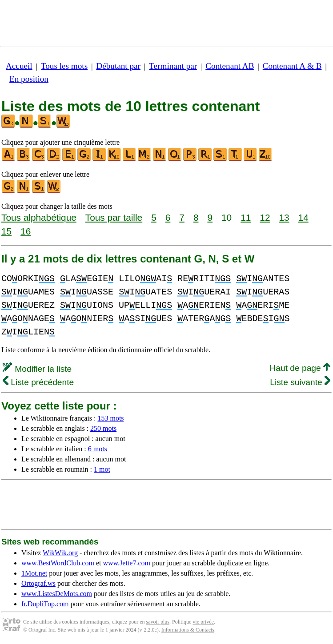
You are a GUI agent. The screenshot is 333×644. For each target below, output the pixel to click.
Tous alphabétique (39, 217)
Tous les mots (64, 66)
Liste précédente (38, 382)
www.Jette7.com (126, 563)
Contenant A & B (292, 66)
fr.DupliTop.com (45, 604)
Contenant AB (230, 66)
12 (265, 217)
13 (284, 217)
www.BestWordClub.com (58, 563)
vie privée (203, 622)
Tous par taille (114, 217)
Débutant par (118, 66)
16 (26, 231)
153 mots (110, 418)
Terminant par (173, 66)
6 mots (98, 449)
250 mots (103, 428)
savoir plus (158, 622)
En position (29, 79)
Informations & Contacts (188, 630)
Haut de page (300, 368)
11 (246, 217)
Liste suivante (300, 382)
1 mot (102, 469)
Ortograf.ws (38, 583)
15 (6, 231)
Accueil (19, 66)
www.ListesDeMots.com (57, 594)
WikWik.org (60, 553)
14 (303, 217)
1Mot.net (34, 573)
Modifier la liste (37, 369)
